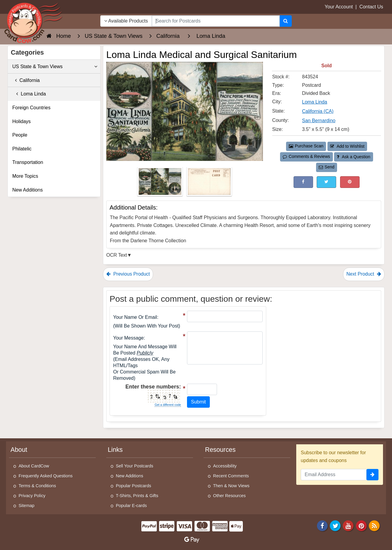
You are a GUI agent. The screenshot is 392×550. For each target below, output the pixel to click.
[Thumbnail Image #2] (209, 183)
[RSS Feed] (374, 525)
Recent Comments (231, 476)
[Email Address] (334, 475)
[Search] (286, 21)
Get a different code (168, 405)
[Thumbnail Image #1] (161, 183)
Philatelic (22, 149)
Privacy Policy (32, 496)
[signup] (372, 475)
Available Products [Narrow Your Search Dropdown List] (126, 21)
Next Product (364, 274)
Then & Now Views (231, 486)
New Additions (27, 190)
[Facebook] (322, 525)
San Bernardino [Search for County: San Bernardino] (319, 121)
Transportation (28, 162)
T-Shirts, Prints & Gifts (137, 496)
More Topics (25, 176)
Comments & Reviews (306, 156)
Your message (128, 338)
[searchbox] (216, 21)
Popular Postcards (134, 486)
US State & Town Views (55, 67)
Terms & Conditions (37, 486)
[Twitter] (335, 525)
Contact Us (371, 7)
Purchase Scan (306, 146)
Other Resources (229, 496)
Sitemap (27, 506)
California (26, 80)
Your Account (339, 7)
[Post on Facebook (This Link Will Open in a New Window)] (303, 182)
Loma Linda (29, 94)
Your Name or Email (135, 317)
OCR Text (117, 255)
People (20, 135)
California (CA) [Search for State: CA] (318, 111)
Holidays (21, 121)
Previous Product (128, 274)
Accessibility (225, 466)
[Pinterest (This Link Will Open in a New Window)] (350, 182)
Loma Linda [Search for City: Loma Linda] (315, 102)
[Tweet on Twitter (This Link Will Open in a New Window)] (326, 182)
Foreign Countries (31, 108)
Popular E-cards (131, 506)
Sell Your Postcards (135, 466)
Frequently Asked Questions (46, 476)
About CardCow (34, 466)
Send (327, 167)
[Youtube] (348, 525)
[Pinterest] (361, 525)
